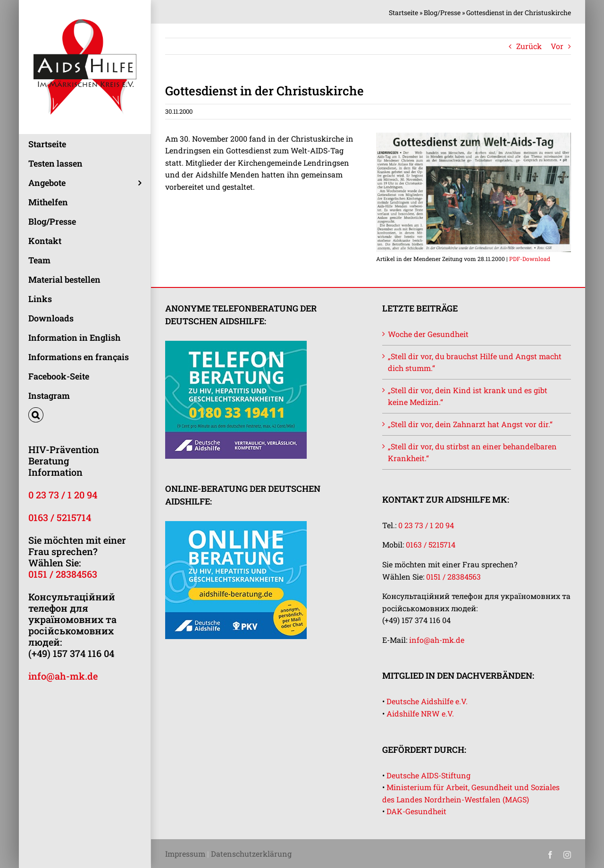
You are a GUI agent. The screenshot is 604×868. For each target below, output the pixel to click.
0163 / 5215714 (60, 517)
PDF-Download (530, 259)
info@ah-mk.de (63, 676)
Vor (557, 46)
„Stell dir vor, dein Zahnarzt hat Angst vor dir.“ (470, 424)
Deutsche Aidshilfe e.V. (427, 701)
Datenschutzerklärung (251, 854)
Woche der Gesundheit (428, 334)
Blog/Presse (442, 13)
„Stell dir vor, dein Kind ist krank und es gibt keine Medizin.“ (468, 396)
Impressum (185, 854)
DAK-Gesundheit (416, 811)
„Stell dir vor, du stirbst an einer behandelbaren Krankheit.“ (472, 452)
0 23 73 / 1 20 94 (63, 495)
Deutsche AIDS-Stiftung (428, 775)
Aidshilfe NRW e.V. (420, 713)
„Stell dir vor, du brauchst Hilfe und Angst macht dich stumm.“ (475, 362)
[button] (85, 415)
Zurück (529, 46)
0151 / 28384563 (63, 574)
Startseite (403, 13)
